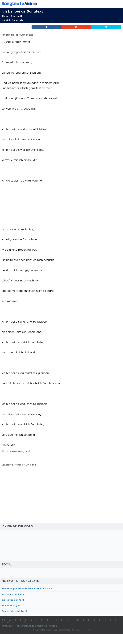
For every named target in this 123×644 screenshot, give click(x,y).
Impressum (7, 626)
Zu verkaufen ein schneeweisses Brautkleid (27, 589)
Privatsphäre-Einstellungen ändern (37, 626)
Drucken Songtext (18, 452)
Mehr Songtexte (15, 20)
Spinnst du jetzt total (14, 611)
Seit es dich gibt (11, 606)
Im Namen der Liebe (13, 594)
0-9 (3, 620)
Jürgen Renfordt (12, 16)
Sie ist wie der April (13, 600)
